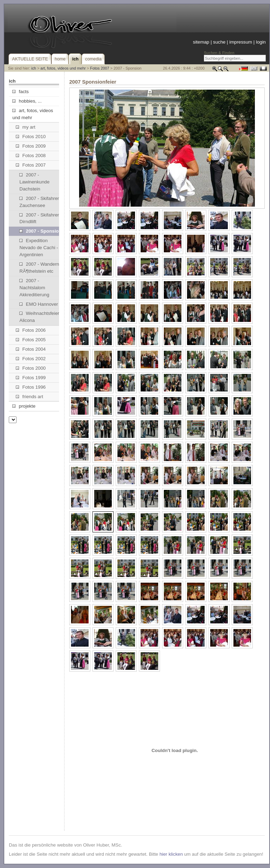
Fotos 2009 (31, 146)
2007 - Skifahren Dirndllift (40, 218)
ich (34, 68)
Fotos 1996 (31, 387)
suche (219, 42)
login (261, 42)
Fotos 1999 (31, 378)
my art (25, 127)
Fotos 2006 (31, 330)
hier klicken (171, 854)
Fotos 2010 (31, 137)
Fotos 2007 (99, 68)
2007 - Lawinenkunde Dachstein (34, 182)
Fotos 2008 (31, 156)
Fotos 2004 (31, 349)
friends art (29, 397)
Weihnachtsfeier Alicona (39, 317)
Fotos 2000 (31, 368)
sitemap (201, 42)
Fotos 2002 (31, 359)
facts (20, 92)
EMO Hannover (39, 304)
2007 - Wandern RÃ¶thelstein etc (39, 268)
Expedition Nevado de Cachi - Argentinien (39, 248)
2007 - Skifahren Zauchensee (40, 202)
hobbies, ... (27, 101)
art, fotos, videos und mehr (63, 68)
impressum (241, 42)
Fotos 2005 (31, 340)
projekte (24, 406)
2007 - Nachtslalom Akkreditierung (34, 288)
